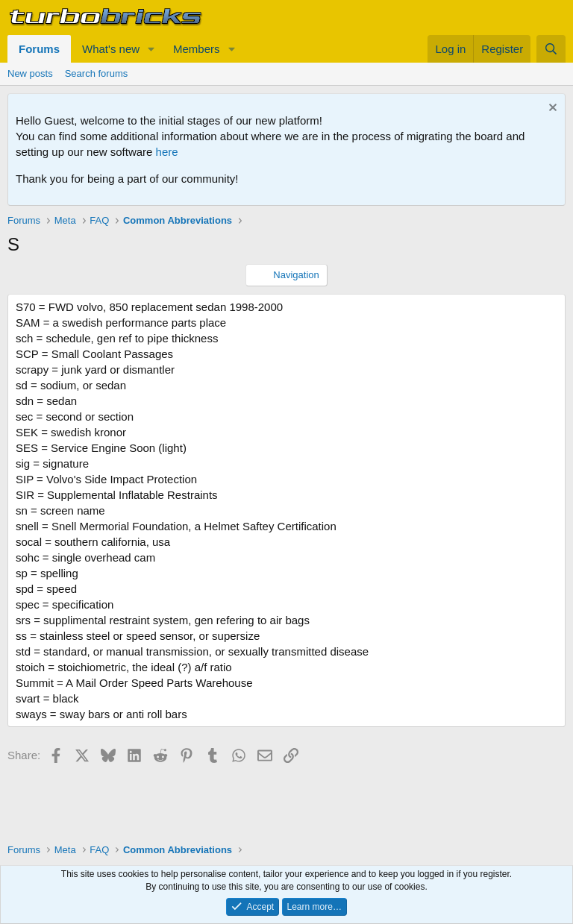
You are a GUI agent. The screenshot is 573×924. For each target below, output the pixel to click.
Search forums (97, 73)
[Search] (551, 49)
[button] (151, 49)
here (167, 152)
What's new (111, 49)
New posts (30, 73)
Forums (39, 49)
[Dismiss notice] (551, 109)
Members (197, 49)
